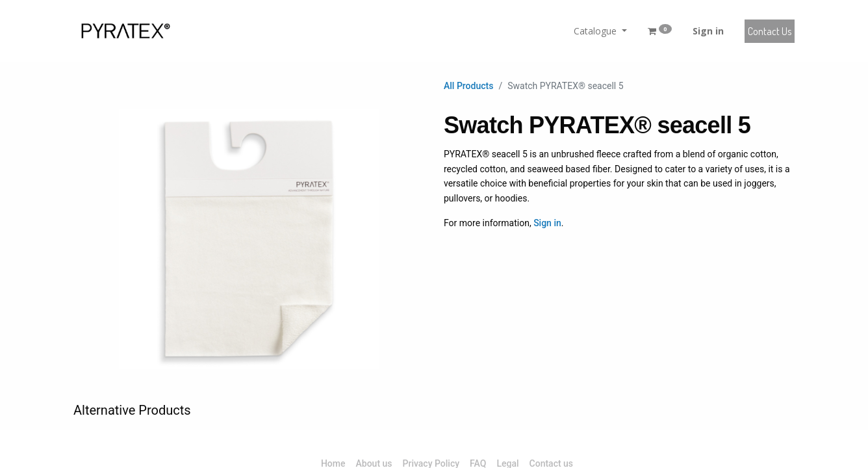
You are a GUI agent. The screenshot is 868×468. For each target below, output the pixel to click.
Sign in (708, 31)
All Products (468, 86)
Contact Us (770, 31)
